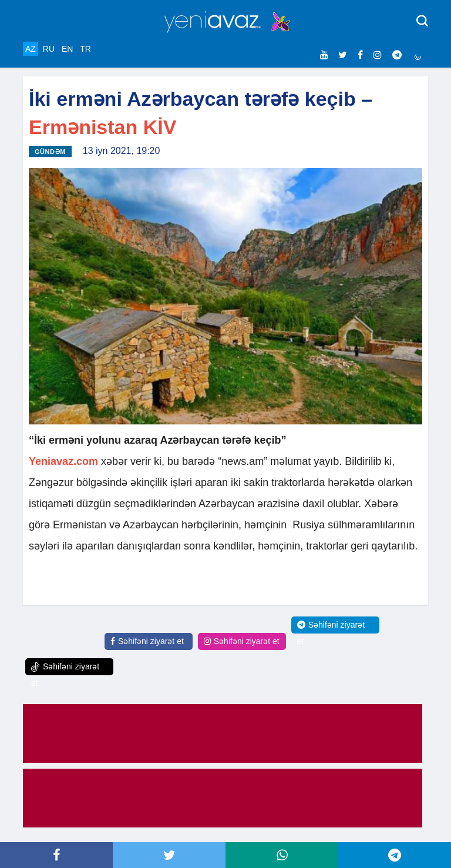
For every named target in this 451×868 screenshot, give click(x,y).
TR (85, 49)
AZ (31, 49)
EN (67, 49)
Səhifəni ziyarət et (147, 641)
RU (49, 49)
